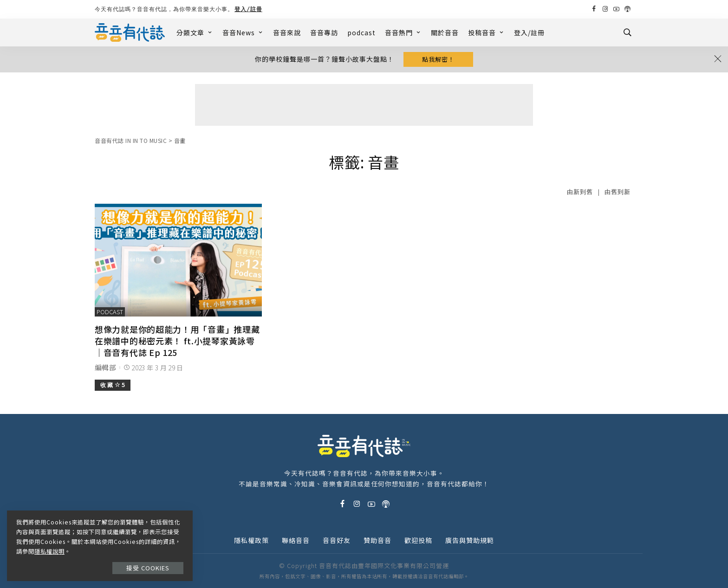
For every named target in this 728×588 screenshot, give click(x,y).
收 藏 (113, 385)
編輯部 (105, 367)
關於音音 (445, 32)
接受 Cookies (148, 568)
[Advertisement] (364, 105)
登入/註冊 (248, 9)
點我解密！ (438, 59)
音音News (243, 32)
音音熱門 (403, 32)
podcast (361, 32)
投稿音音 (486, 32)
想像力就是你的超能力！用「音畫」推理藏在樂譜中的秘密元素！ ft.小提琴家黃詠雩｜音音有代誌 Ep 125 (177, 341)
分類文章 (195, 32)
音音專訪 (324, 32)
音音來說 (287, 32)
